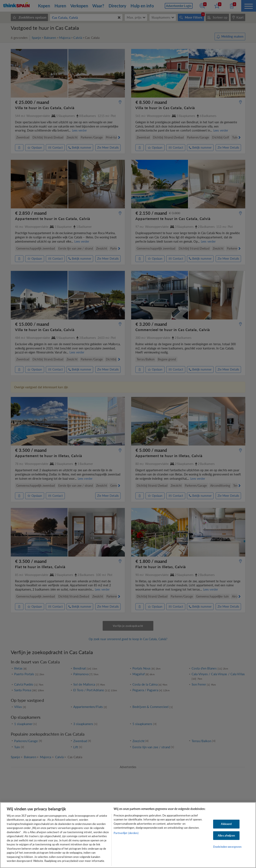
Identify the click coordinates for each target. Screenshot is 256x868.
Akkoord (226, 824)
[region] (128, 835)
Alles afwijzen (226, 835)
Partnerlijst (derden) (126, 833)
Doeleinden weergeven (227, 847)
